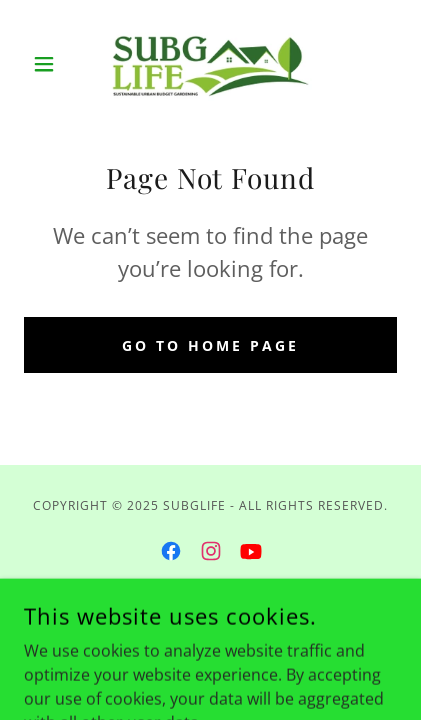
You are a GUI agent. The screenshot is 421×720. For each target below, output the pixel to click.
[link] (211, 64)
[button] (52, 64)
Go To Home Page (210, 345)
